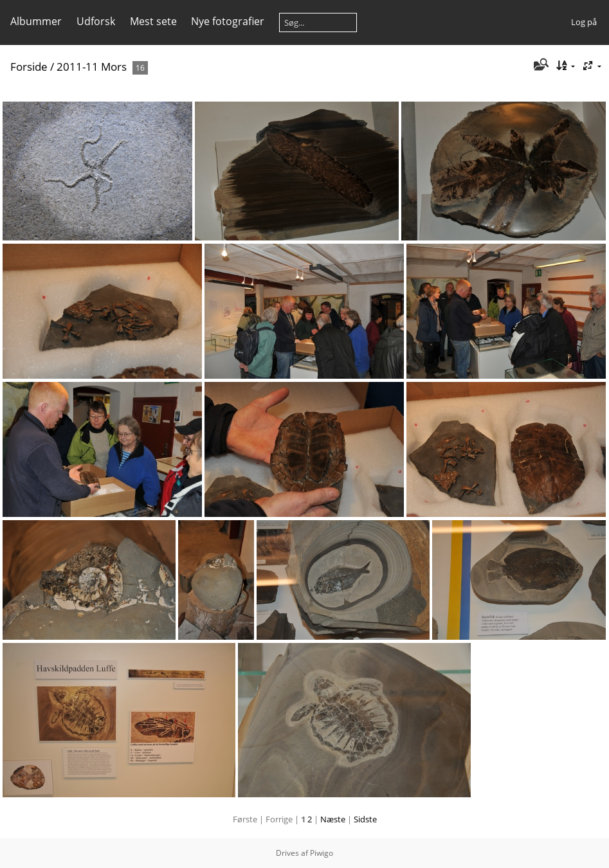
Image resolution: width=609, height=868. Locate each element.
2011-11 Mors (92, 67)
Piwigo (322, 853)
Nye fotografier (228, 21)
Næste (333, 819)
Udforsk (96, 21)
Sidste (365, 819)
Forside (29, 67)
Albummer (36, 21)
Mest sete (153, 21)
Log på (584, 22)
